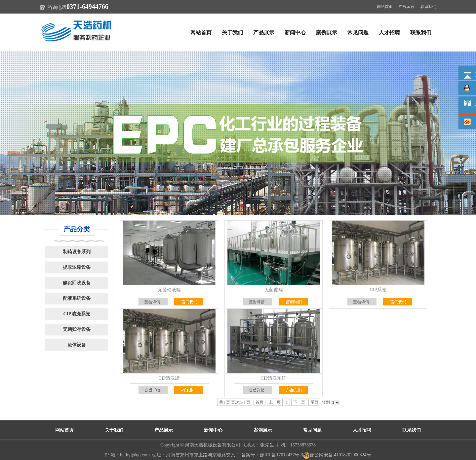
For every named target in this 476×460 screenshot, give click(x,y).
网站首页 (385, 7)
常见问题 (358, 33)
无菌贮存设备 (77, 329)
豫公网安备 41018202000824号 (337, 455)
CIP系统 (378, 290)
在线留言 (407, 7)
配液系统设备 (77, 298)
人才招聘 (389, 33)
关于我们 (232, 33)
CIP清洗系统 (76, 314)
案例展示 (327, 33)
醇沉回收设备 (77, 283)
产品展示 (264, 33)
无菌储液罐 (169, 290)
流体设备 (77, 345)
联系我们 (428, 7)
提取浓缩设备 (77, 267)
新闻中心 (295, 33)
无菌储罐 (274, 290)
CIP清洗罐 (169, 378)
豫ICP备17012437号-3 (281, 455)
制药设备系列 (77, 252)
